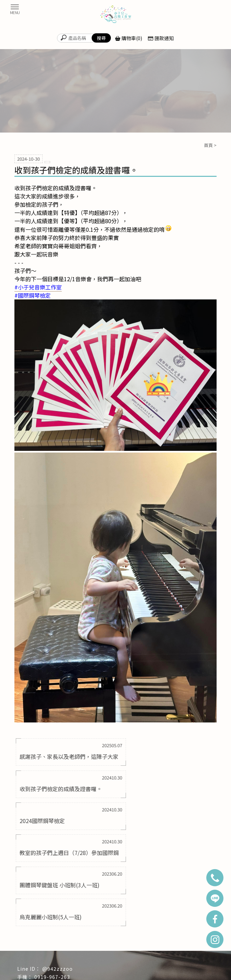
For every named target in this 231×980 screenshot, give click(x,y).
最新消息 (115, 932)
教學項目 (155, 932)
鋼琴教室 (30, 957)
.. (140, 974)
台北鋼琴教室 (53, 957)
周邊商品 (115, 943)
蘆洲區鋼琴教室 (145, 957)
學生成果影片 (76, 943)
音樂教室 (201, 957)
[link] (38, 287)
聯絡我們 (155, 943)
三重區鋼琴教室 (82, 957)
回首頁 (36, 932)
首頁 (208, 145)
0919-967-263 (52, 879)
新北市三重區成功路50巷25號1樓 (73, 896)
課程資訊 (36, 943)
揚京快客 (93, 974)
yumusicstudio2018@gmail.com (76, 888)
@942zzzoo (57, 871)
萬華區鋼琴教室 (114, 957)
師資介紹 (195, 932)
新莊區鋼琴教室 (176, 957)
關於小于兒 (76, 932)
